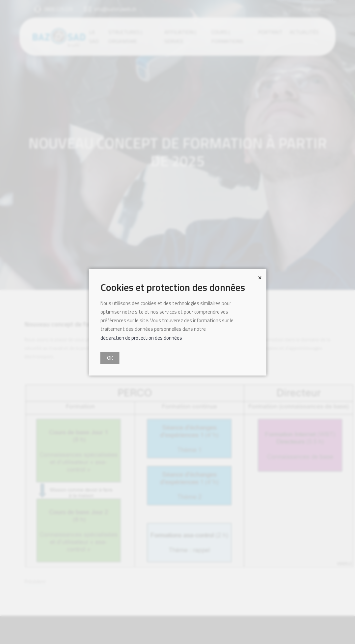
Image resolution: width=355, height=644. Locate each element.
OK (110, 358)
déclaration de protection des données (141, 337)
